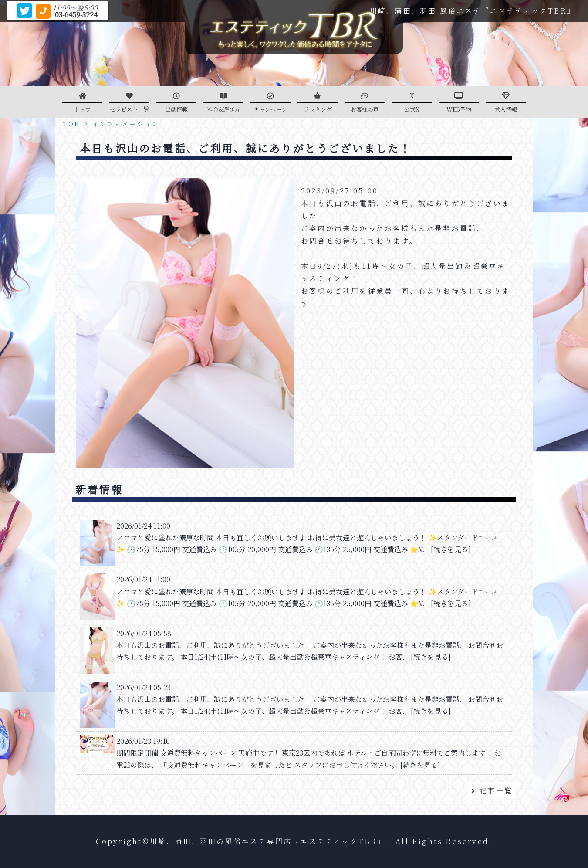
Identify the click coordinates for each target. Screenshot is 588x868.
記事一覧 (492, 791)
